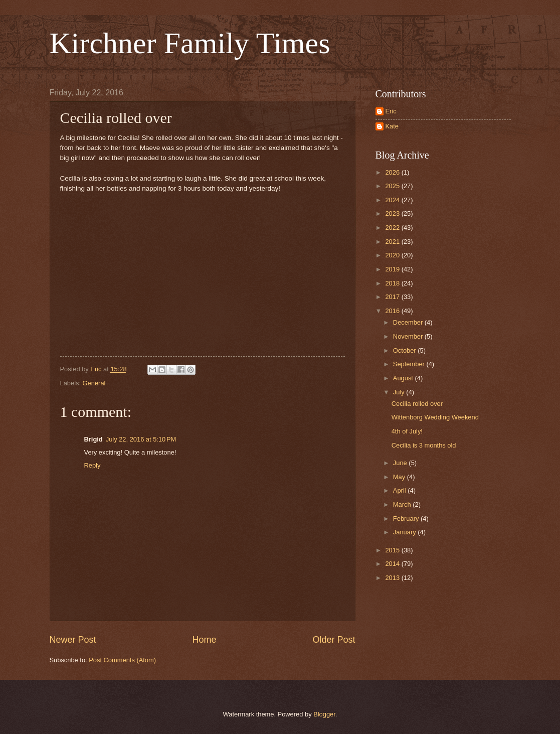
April (400, 490)
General (94, 383)
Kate (392, 126)
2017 (393, 297)
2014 (393, 564)
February (407, 519)
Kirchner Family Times (190, 43)
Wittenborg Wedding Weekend (435, 417)
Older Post (334, 640)
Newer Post (73, 640)
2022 (393, 228)
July (400, 392)
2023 (393, 213)
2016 (393, 311)
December (409, 322)
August (404, 378)
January (405, 532)
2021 (393, 242)
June (401, 463)
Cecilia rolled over (417, 404)
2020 (393, 255)
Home (204, 640)
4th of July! (407, 431)
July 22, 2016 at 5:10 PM (141, 439)
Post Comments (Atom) (122, 660)
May (400, 477)
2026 (393, 172)
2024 (393, 200)
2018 (393, 283)
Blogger (324, 714)
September (410, 364)
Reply (92, 465)
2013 (393, 578)
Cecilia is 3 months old (424, 445)
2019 (393, 269)
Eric (391, 111)
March (403, 504)
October (405, 350)
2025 (393, 186)
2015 (393, 550)
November (409, 336)
